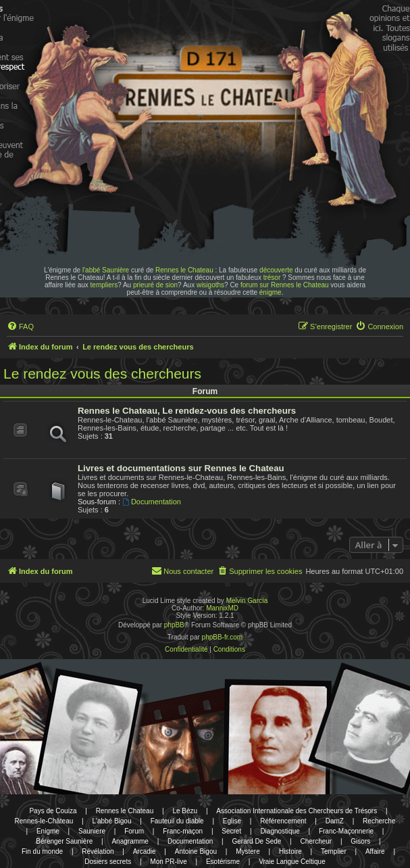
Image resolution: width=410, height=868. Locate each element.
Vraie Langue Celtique (292, 862)
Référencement (283, 821)
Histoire (290, 851)
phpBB (174, 625)
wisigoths (210, 285)
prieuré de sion (155, 285)
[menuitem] (20, 327)
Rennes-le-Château (44, 821)
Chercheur (316, 841)
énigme (271, 292)
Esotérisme (223, 862)
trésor (272, 278)
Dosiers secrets (108, 862)
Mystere (248, 851)
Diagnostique (280, 831)
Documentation (152, 502)
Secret (231, 831)
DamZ (335, 821)
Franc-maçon (183, 831)
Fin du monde (42, 851)
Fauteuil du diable (177, 821)
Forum (134, 831)
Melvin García (247, 601)
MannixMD (222, 608)
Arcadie (145, 851)
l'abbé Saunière (106, 270)
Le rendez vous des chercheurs (102, 373)
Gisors (360, 841)
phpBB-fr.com (223, 637)
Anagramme (130, 841)
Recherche (379, 821)
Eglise (232, 821)
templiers (104, 285)
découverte (276, 270)
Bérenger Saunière (64, 841)
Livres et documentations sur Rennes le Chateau (181, 468)
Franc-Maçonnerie (346, 831)
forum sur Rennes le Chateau (285, 285)
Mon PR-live (168, 862)
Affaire (375, 851)
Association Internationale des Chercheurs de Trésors (297, 811)
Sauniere (92, 831)
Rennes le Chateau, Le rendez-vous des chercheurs (187, 411)
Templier (334, 851)
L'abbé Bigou (111, 821)
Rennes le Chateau (184, 270)
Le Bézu (185, 811)
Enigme (48, 831)
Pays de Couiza (53, 811)
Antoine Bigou (196, 851)
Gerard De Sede (257, 841)
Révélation (98, 851)
